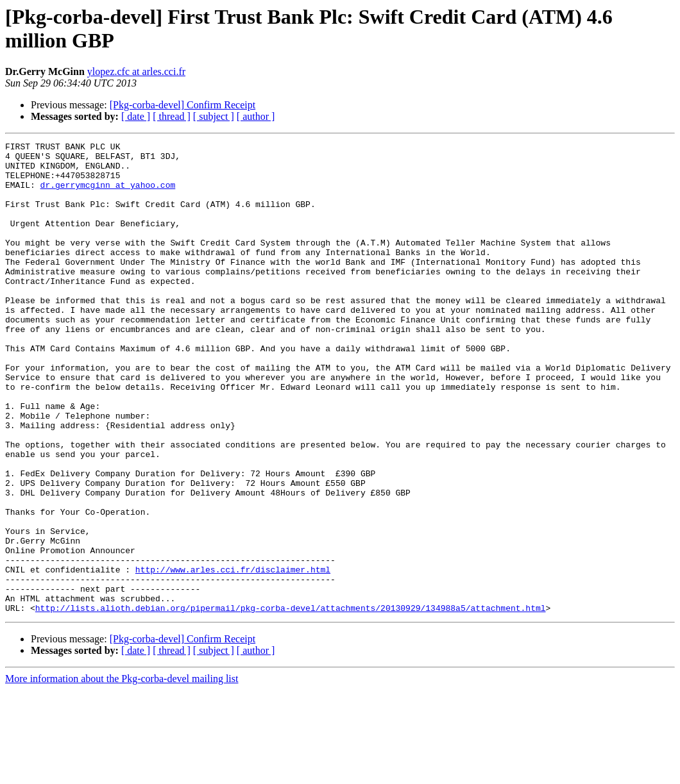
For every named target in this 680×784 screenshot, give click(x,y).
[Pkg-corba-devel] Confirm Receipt (183, 105)
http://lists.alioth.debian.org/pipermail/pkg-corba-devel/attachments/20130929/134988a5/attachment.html (291, 702)
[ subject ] (214, 116)
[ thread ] (172, 116)
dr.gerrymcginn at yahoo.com (108, 194)
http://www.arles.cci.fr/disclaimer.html (233, 656)
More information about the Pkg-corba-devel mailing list (122, 773)
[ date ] (136, 116)
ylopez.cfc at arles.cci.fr (136, 71)
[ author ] (256, 116)
